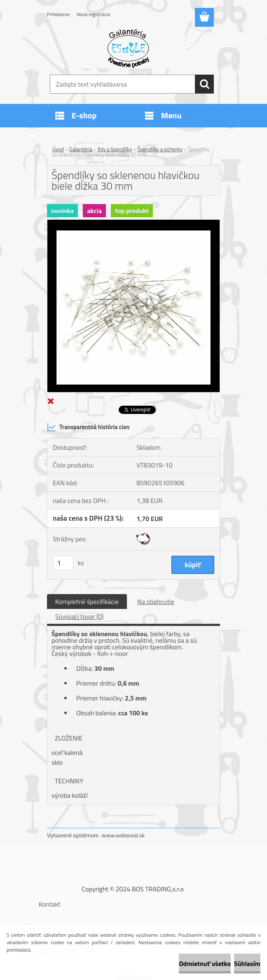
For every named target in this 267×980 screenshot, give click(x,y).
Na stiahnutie (156, 602)
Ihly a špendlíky (115, 149)
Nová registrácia (93, 14)
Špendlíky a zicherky (160, 149)
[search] (204, 84)
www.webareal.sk (123, 835)
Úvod (58, 149)
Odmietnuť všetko (205, 964)
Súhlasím (247, 964)
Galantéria (81, 149)
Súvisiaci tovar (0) (79, 616)
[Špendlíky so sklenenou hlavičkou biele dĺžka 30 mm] (133, 223)
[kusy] (63, 563)
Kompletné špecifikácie (87, 602)
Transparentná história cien (88, 427)
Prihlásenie (58, 14)
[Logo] (128, 48)
